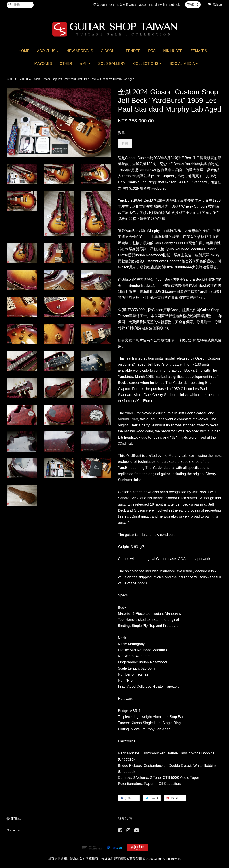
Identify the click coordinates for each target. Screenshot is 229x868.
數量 (121, 133)
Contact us (14, 830)
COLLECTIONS (147, 64)
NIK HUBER (173, 51)
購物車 (218, 5)
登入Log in (101, 5)
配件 (85, 64)
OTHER (66, 64)
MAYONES (43, 64)
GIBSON (110, 51)
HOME (24, 51)
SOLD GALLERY (112, 64)
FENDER (133, 51)
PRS (152, 51)
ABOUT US (48, 51)
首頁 (9, 79)
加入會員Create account (133, 5)
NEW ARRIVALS (80, 51)
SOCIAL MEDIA (184, 64)
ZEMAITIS (199, 51)
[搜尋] (20, 5)
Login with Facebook (165, 5)
